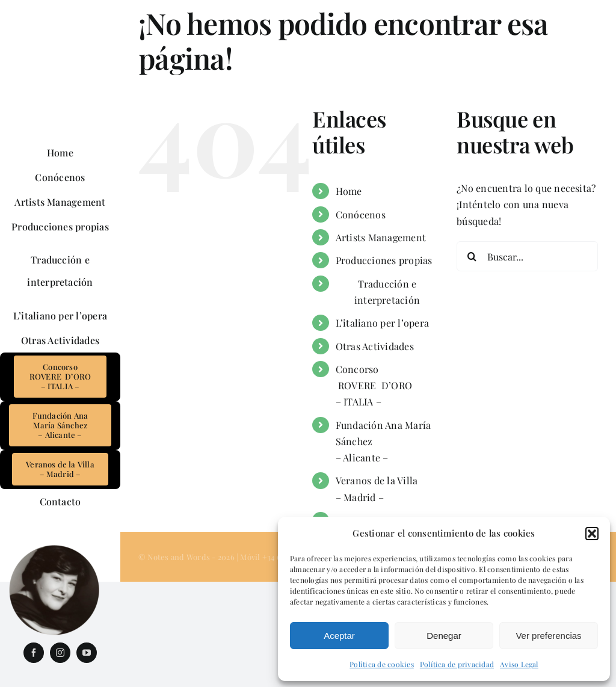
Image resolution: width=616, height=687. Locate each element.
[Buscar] (472, 256)
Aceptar (339, 636)
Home (349, 191)
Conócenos (361, 214)
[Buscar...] (527, 256)
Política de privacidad (457, 664)
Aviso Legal (519, 664)
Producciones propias (384, 260)
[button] (592, 534)
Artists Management (381, 237)
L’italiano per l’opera (382, 323)
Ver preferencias (548, 636)
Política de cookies (382, 664)
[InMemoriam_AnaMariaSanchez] (54, 549)
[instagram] (60, 653)
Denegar (444, 636)
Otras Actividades (375, 346)
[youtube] (87, 653)
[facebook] (34, 653)
